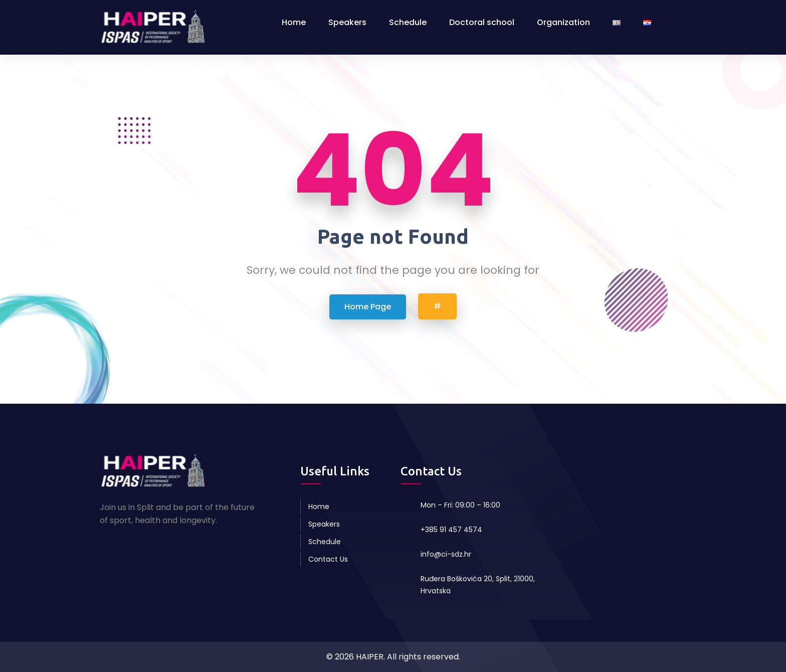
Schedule (408, 22)
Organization (563, 22)
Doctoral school (482, 22)
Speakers (347, 22)
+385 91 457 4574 (451, 530)
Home (294, 22)
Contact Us (328, 559)
